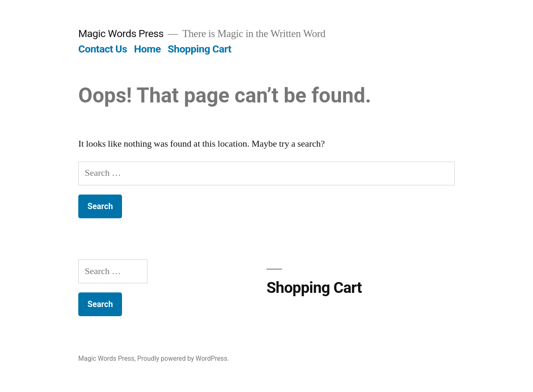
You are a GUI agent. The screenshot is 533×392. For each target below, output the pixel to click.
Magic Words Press (121, 34)
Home (147, 49)
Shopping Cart (200, 49)
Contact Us (103, 49)
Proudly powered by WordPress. (183, 358)
